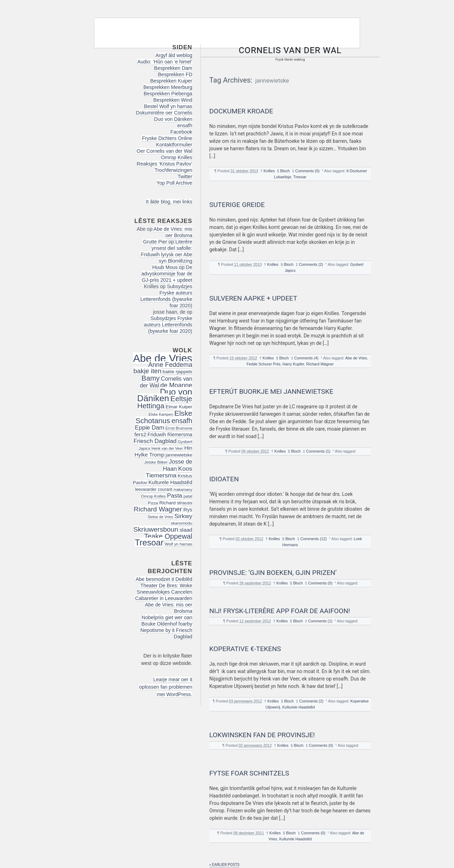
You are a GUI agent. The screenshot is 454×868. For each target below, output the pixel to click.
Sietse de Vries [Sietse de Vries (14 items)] (160, 517)
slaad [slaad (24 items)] (186, 530)
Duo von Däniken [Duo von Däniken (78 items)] (165, 395)
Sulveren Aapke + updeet (253, 298)
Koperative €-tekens (245, 649)
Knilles (269, 171)
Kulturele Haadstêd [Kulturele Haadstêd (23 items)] (170, 482)
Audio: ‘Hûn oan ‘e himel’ (165, 62)
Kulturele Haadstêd (299, 707)
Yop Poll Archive (174, 183)
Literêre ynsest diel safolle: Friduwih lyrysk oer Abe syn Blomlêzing (167, 251)
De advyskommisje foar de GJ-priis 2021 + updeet (167, 274)
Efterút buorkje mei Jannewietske (271, 391)
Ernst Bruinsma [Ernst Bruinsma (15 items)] (179, 428)
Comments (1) (318, 451)
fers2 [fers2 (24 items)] (140, 435)
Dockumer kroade (241, 111)
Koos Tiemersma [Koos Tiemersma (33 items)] (169, 472)
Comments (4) (306, 358)
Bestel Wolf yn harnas (168, 106)
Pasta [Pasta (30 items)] (175, 496)
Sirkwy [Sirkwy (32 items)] (183, 516)
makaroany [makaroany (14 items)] (183, 489)
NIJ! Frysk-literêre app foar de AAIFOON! (280, 611)
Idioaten (224, 479)
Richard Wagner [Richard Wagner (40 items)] (158, 509)
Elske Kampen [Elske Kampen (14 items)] (161, 414)
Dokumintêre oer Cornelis (164, 113)
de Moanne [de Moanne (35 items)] (176, 385)
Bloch (285, 171)
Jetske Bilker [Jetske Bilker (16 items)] (156, 462)
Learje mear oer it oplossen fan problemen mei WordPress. (166, 687)
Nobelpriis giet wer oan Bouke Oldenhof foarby (167, 621)
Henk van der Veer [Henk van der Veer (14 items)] (167, 448)
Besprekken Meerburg (168, 87)
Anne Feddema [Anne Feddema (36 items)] (170, 365)
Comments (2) (311, 264)
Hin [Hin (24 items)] (188, 448)
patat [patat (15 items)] (188, 496)
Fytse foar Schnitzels (249, 773)
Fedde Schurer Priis (263, 364)
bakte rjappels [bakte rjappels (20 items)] (178, 372)
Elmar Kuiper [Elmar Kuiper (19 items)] (179, 407)
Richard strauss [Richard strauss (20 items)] (176, 503)
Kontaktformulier (174, 145)
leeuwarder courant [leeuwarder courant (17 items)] (154, 489)
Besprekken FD (175, 74)
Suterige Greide (237, 205)
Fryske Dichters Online (167, 138)
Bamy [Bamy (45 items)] (151, 378)
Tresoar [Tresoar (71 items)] (149, 542)
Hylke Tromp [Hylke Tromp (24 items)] (150, 455)
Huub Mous (165, 267)
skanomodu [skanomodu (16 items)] (182, 523)
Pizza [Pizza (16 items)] (153, 503)
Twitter (185, 177)
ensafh (185, 125)
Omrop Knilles (177, 157)
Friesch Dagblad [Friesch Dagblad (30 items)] (155, 441)
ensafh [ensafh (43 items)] (182, 421)
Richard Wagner (320, 364)
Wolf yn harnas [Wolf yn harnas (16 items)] (179, 544)
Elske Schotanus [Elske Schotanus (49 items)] (164, 417)
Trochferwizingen (173, 170)
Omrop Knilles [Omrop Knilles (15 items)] (153, 496)
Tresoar (300, 177)
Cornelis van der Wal (290, 50)
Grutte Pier (155, 242)
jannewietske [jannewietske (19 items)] (179, 455)
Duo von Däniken (173, 119)
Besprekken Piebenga (168, 94)
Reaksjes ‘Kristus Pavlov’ (165, 164)
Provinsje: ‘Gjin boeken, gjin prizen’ (273, 573)
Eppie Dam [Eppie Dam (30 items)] (149, 428)
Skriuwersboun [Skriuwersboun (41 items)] (156, 529)
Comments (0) (307, 171)
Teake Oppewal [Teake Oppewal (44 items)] (168, 536)
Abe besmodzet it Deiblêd (164, 579)
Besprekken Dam (173, 68)
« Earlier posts (224, 865)
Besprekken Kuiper (171, 81)
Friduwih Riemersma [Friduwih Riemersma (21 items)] (170, 435)
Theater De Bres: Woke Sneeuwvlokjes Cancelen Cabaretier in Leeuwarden (164, 592)
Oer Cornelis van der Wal (164, 151)
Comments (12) (314, 539)
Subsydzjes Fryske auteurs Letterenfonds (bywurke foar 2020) (166, 296)
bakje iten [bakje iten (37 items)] (147, 371)
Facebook (181, 132)
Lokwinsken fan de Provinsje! (262, 735)
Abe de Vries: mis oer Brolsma (173, 232)
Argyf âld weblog (174, 55)
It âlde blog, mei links (169, 202)
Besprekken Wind (173, 100)
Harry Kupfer (294, 364)
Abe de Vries (356, 358)
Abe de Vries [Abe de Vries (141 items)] (163, 358)
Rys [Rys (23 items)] (188, 510)
